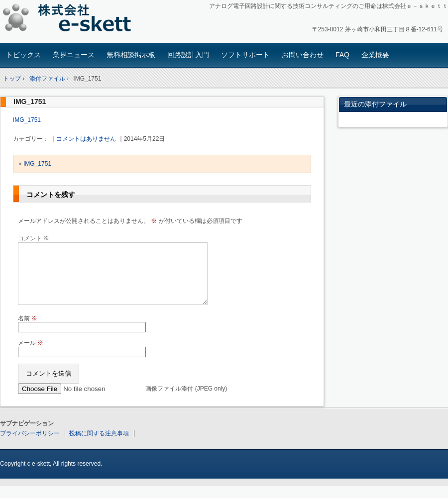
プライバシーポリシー (30, 445)
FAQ (342, 55)
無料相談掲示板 (131, 55)
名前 (28, 330)
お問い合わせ (303, 55)
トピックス (23, 55)
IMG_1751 (30, 101)
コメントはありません (86, 139)
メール (31, 355)
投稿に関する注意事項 (99, 445)
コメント (34, 238)
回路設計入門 (188, 55)
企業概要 (375, 55)
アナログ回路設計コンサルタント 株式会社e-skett (70, 20)
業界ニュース (74, 55)
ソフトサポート (245, 55)
